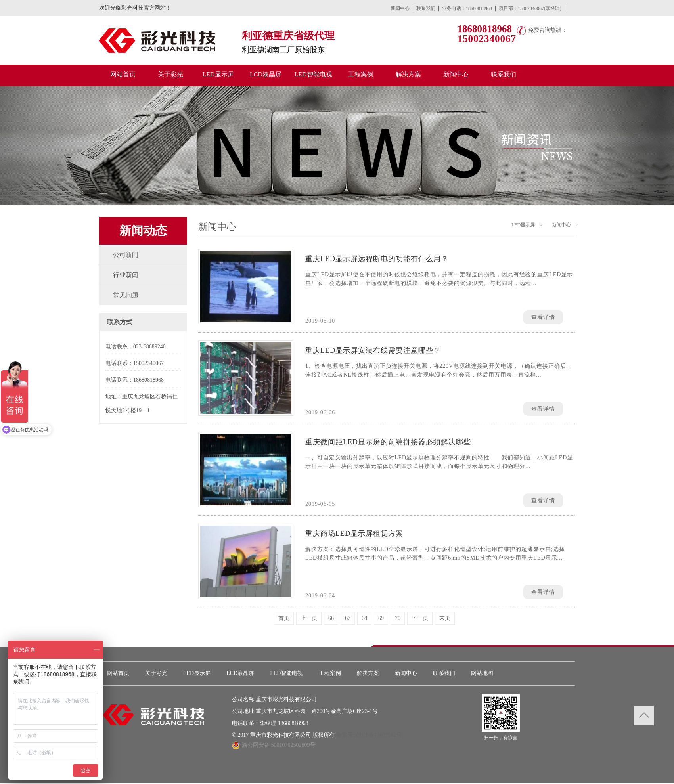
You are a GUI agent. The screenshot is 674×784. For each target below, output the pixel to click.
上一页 (309, 618)
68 (364, 618)
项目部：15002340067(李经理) (530, 8)
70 (398, 618)
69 (381, 618)
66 (331, 618)
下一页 (420, 618)
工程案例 (330, 673)
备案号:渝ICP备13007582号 (369, 735)
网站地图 (482, 673)
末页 (445, 618)
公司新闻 (126, 255)
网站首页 (118, 673)
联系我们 (426, 8)
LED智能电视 (286, 673)
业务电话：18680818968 (467, 8)
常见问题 (126, 295)
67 (348, 618)
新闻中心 (400, 8)
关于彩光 (156, 673)
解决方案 (368, 673)
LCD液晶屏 (240, 673)
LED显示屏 (523, 225)
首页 (284, 618)
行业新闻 (126, 275)
